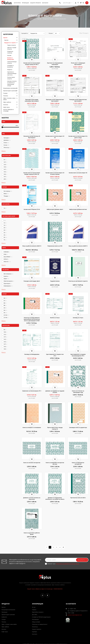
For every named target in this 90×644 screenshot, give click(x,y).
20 (5, 228)
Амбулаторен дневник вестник (78, 209)
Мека (6, 194)
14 (5, 223)
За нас (34, 607)
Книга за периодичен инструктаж (78, 463)
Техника (6, 96)
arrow (16, 38)
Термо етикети (12, 45)
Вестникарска (9, 274)
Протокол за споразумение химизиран (55, 64)
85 (5, 330)
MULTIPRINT (8, 257)
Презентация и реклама (10, 91)
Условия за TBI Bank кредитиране (41, 617)
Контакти (45, 3)
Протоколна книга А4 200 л (78, 498)
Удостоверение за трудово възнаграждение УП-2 (78, 355)
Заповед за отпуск (78, 318)
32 (5, 233)
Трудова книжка (55, 281)
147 (5, 169)
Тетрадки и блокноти (10, 66)
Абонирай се (81, 560)
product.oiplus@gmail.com (75, 615)
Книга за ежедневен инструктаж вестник (55, 463)
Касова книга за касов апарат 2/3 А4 (55, 137)
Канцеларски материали (10, 88)
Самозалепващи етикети (12, 62)
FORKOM (7, 252)
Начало (26, 19)
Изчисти (4, 151)
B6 (5, 305)
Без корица (8, 191)
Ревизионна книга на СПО (55, 246)
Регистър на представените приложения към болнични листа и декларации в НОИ (32, 319)
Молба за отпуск (55, 318)
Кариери (34, 632)
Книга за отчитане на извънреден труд (78, 392)
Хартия (39, 19)
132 (5, 335)
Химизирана (8, 286)
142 (5, 339)
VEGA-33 (7, 262)
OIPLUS (6, 259)
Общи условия (36, 622)
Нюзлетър (35, 627)
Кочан (6, 145)
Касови (9, 55)
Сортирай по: (25, 33)
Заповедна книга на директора (78, 427)
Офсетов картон (9, 281)
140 (5, 167)
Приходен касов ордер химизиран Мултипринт (32, 100)
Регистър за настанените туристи (78, 281)
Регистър (7, 148)
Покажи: (51, 33)
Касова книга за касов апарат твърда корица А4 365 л (32, 64)
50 (5, 237)
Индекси (10, 70)
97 (5, 160)
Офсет (6, 279)
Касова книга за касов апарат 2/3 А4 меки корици (55, 173)
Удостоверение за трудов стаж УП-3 (55, 355)
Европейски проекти (38, 612)
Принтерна (8, 284)
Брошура (7, 138)
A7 (5, 301)
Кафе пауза (6, 107)
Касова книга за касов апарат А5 (78, 173)
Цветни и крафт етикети (12, 48)
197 (5, 177)
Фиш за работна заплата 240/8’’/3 (78, 246)
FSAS (6, 254)
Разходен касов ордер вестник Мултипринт (78, 100)
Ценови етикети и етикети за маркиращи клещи (12, 83)
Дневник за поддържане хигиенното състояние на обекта (55, 498)
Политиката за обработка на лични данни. (68, 564)
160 (5, 349)
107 (5, 162)
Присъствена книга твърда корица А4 (55, 428)
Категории (17, 3)
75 (5, 240)
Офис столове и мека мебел (9, 99)
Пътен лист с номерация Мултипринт (78, 64)
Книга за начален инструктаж (32, 463)
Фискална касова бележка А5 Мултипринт (32, 137)
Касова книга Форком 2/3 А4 (32, 209)
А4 (5, 310)
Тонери (5, 93)
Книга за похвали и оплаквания (32, 427)
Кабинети (4, 617)
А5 (5, 313)
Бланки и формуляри (61, 19)
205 (5, 179)
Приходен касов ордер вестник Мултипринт (55, 100)
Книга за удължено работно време (32, 534)
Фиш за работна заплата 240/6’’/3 (32, 246)
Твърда (7, 196)
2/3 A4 (6, 315)
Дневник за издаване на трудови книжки (55, 392)
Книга (6, 143)
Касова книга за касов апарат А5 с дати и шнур (78, 137)
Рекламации (35, 619)
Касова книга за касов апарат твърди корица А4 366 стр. (32, 173)
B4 (5, 303)
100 (5, 332)
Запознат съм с (63, 564)
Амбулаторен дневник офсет (55, 209)
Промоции (25, 3)
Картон (6, 276)
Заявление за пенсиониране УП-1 (32, 391)
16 (5, 208)
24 (5, 230)
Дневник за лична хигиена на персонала (32, 498)
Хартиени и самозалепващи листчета (12, 73)
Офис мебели (7, 102)
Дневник (7, 140)
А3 (5, 308)
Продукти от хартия (48, 19)
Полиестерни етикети (11, 78)
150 (5, 172)
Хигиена (6, 105)
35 (5, 235)
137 (5, 337)
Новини (34, 610)
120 (5, 165)
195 (5, 174)
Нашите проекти (36, 3)
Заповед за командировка (32, 354)
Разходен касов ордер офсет (32, 281)
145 (5, 342)
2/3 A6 (6, 318)
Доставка (35, 615)
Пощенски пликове (10, 52)
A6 (5, 298)
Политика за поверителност (40, 624)
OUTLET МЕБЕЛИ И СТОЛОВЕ (8, 110)
